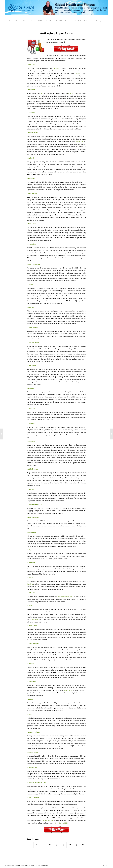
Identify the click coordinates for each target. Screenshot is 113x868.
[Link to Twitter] (104, 865)
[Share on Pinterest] (50, 845)
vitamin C (30, 584)
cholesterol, (56, 68)
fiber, (42, 93)
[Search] (104, 21)
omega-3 (71, 93)
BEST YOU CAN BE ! (61, 823)
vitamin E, (79, 73)
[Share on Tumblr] (63, 845)
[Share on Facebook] (30, 845)
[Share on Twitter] (37, 845)
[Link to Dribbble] (107, 865)
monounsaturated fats (65, 597)
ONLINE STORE (48, 820)
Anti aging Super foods (57, 33)
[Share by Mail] (83, 845)
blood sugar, (68, 690)
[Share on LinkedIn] (56, 845)
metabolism (80, 142)
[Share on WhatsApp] (43, 845)
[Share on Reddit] (76, 845)
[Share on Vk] (70, 845)
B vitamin (35, 619)
